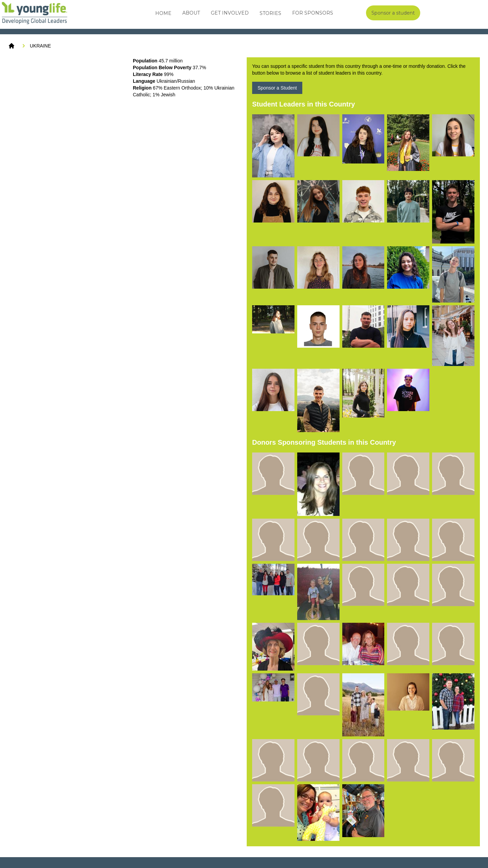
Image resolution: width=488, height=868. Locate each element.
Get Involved (230, 13)
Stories (270, 13)
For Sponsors (313, 13)
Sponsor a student (393, 13)
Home (163, 13)
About (191, 13)
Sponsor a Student (277, 88)
